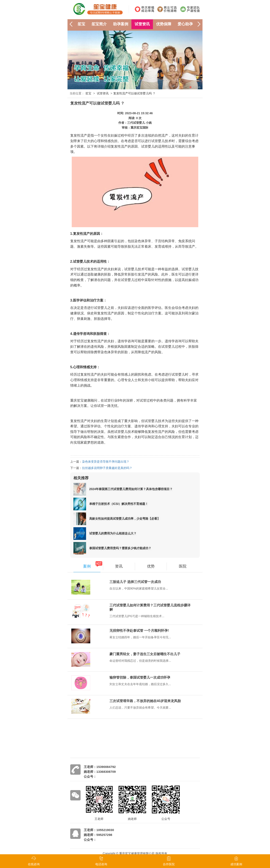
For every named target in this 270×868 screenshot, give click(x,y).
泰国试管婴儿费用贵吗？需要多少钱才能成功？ (120, 548)
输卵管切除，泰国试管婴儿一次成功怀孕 (140, 677)
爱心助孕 (185, 24)
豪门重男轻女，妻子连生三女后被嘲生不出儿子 (145, 654)
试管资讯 (142, 24)
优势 (151, 566)
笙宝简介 (99, 24)
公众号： (90, 776)
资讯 (119, 566)
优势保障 (164, 24)
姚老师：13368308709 (100, 772)
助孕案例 (121, 24)
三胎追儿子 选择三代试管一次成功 (135, 582)
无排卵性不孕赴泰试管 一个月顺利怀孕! (139, 631)
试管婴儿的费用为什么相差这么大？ (113, 533)
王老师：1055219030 (99, 830)
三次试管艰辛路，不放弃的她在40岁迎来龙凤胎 (145, 701)
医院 (183, 566)
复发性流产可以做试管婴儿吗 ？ (134, 93)
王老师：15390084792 (100, 767)
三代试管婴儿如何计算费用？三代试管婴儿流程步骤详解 (150, 607)
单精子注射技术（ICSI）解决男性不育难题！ (119, 504)
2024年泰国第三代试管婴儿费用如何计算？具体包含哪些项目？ (131, 489)
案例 (87, 566)
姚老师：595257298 (98, 835)
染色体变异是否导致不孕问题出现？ (106, 462)
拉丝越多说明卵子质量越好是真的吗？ (107, 468)
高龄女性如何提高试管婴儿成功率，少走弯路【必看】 (125, 519)
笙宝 (81, 24)
